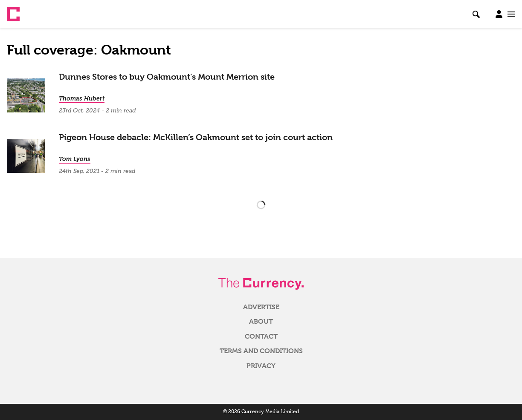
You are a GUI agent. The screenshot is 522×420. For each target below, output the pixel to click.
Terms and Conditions (261, 351)
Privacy (261, 366)
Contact (261, 337)
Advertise (261, 307)
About (261, 322)
